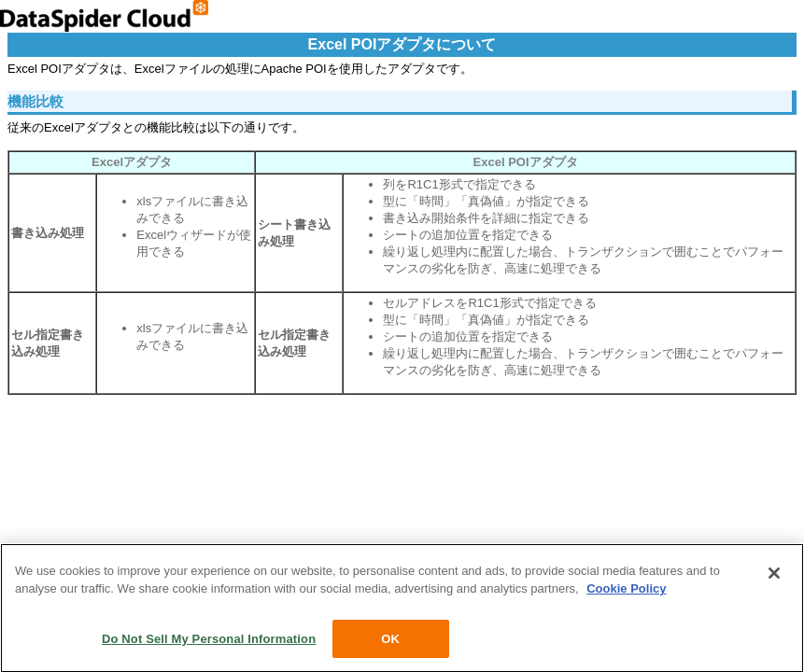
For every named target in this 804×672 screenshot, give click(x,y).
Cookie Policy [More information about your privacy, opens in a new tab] (626, 590)
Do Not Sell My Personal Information (209, 641)
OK (390, 641)
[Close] (774, 575)
